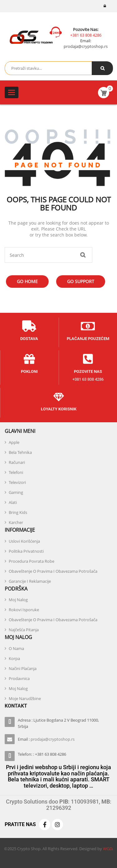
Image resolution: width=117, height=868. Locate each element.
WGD (107, 849)
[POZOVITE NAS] (88, 359)
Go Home (27, 281)
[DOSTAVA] (29, 326)
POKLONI (29, 371)
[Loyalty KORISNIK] (59, 397)
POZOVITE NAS (88, 371)
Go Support (81, 281)
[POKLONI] (29, 359)
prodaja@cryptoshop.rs (86, 46)
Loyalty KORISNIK (59, 409)
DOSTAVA (29, 339)
